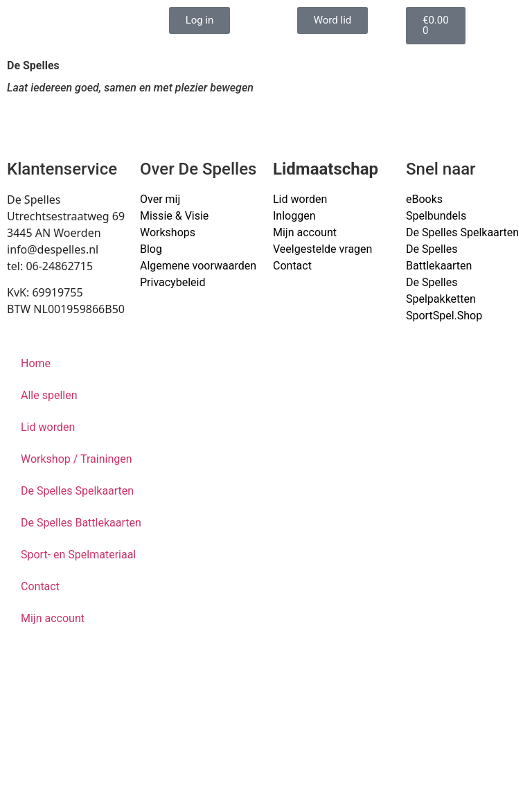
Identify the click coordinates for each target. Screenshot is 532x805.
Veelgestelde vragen (322, 249)
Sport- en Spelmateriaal (78, 555)
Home (36, 363)
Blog (151, 249)
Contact (292, 266)
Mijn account (305, 232)
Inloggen (294, 216)
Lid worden (300, 199)
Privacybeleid (172, 282)
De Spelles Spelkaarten (77, 491)
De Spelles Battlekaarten (81, 523)
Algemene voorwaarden (198, 266)
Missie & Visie (174, 216)
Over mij (160, 199)
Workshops (168, 232)
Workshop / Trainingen (77, 459)
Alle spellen (49, 395)
